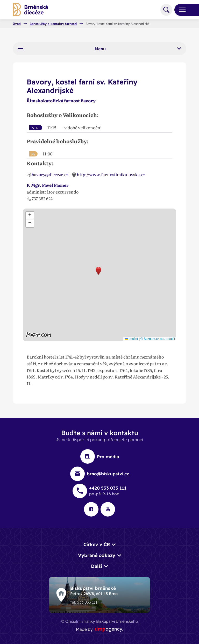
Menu (99, 49)
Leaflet (131, 339)
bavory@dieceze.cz (50, 174)
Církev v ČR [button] (97, 544)
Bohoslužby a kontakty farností (53, 24)
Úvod (17, 24)
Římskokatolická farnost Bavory (61, 101)
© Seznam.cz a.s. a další (158, 339)
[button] (98, 271)
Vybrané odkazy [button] (97, 555)
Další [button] (97, 566)
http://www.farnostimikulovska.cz (111, 174)
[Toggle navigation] (180, 10)
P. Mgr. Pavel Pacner (48, 185)
